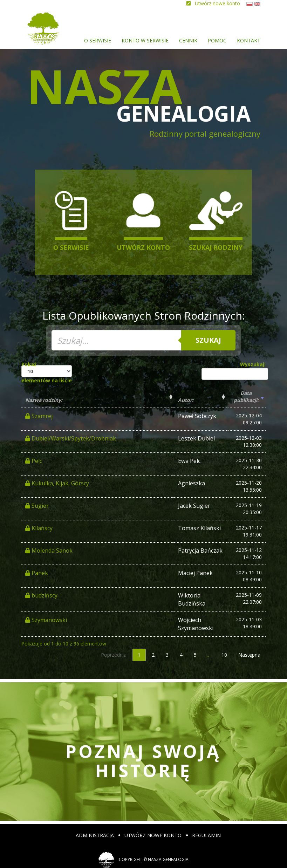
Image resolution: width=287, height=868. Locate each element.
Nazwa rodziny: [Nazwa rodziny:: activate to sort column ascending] (44, 400)
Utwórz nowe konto (153, 835)
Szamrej (39, 416)
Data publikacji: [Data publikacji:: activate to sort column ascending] (246, 397)
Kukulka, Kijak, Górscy (57, 483)
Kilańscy (39, 528)
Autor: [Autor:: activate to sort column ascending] (186, 400)
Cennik (188, 40)
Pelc (34, 461)
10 (224, 655)
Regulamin (206, 835)
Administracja (95, 835)
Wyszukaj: (234, 370)
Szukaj (208, 340)
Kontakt (249, 40)
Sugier (37, 506)
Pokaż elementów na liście (47, 372)
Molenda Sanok (49, 551)
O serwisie (98, 40)
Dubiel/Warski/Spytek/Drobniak (71, 438)
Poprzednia (114, 655)
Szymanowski (46, 620)
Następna (249, 655)
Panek (37, 573)
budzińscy (41, 595)
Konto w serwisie (145, 40)
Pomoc (217, 40)
